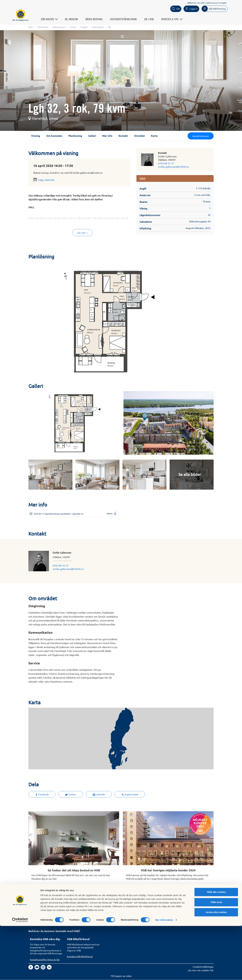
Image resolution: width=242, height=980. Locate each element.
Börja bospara (97, 19)
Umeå (73, 27)
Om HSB (201, 3)
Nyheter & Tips (175, 19)
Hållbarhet (192, 3)
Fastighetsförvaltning (126, 19)
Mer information (164, 974)
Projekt (84, 27)
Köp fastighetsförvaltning (81, 908)
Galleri (92, 136)
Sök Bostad (52, 19)
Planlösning (75, 136)
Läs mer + (82, 233)
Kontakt (123, 136)
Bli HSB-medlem (39, 911)
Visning (36, 136)
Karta (154, 136)
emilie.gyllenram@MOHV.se (174, 167)
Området (139, 136)
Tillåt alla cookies (216, 946)
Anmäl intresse (201, 136)
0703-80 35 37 (166, 163)
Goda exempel (112, 922)
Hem (31, 27)
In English (223, 3)
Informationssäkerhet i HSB (156, 911)
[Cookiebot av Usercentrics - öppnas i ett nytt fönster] (20, 974)
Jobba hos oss (211, 3)
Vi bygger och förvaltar (117, 918)
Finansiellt (110, 911)
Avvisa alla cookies (216, 966)
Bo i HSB (152, 19)
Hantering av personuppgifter (157, 908)
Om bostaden (54, 136)
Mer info (107, 136)
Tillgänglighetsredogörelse (156, 915)
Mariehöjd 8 (98, 27)
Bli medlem (74, 19)
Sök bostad (36, 908)
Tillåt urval (216, 956)
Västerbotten (59, 27)
